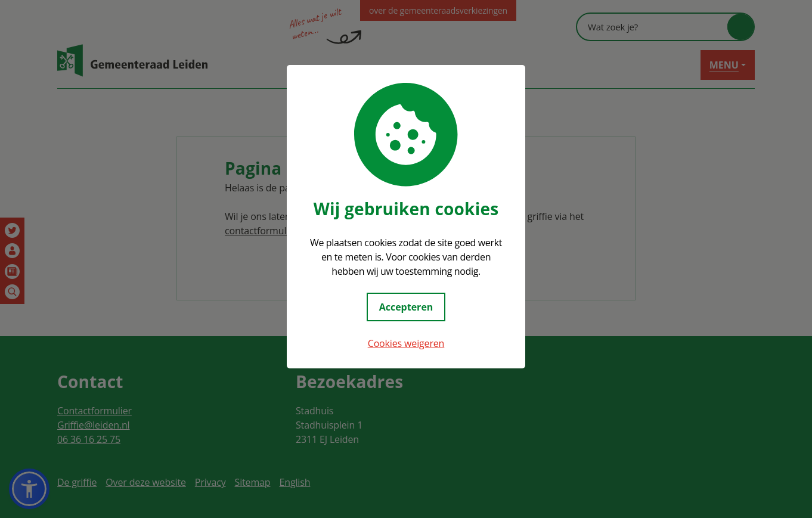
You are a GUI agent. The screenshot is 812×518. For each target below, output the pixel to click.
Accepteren (406, 307)
